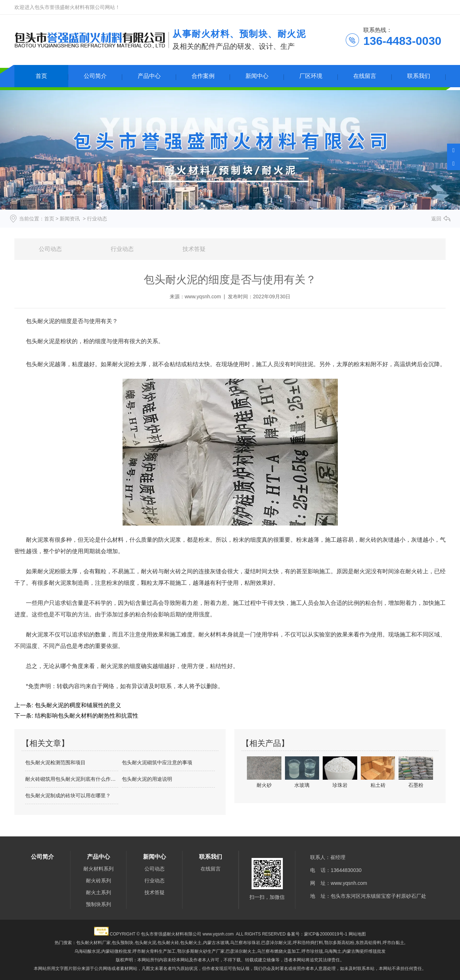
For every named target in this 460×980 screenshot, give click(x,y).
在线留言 (365, 76)
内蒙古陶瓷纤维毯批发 (364, 951)
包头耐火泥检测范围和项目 (55, 762)
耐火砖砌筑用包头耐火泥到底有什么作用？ (72, 779)
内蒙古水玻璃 (216, 943)
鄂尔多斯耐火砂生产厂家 (201, 951)
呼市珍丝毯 (312, 951)
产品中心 (149, 76)
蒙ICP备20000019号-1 (326, 934)
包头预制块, (123, 943)
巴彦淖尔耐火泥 (276, 943)
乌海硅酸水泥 (87, 951)
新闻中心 (257, 76)
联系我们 (419, 76)
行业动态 (122, 249)
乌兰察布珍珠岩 (245, 943)
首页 (41, 76)
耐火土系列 (98, 892)
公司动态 (50, 249)
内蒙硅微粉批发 (116, 951)
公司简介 (95, 76)
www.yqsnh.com (203, 297)
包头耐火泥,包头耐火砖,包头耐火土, (169, 943)
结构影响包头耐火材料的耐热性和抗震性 (86, 716)
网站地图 (357, 934)
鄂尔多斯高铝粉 (339, 943)
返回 (436, 219)
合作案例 (203, 76)
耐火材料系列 (98, 869)
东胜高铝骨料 (368, 943)
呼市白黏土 (394, 943)
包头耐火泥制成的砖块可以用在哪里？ (68, 795)
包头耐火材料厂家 (93, 943)
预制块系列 (98, 904)
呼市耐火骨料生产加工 (154, 951)
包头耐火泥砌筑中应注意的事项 (157, 762)
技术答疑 (194, 249)
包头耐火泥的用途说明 (147, 779)
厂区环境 (311, 76)
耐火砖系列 (98, 881)
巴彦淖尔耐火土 (241, 951)
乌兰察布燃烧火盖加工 (279, 951)
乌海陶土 (333, 951)
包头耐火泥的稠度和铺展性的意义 (77, 705)
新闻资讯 (70, 219)
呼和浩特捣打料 (308, 943)
